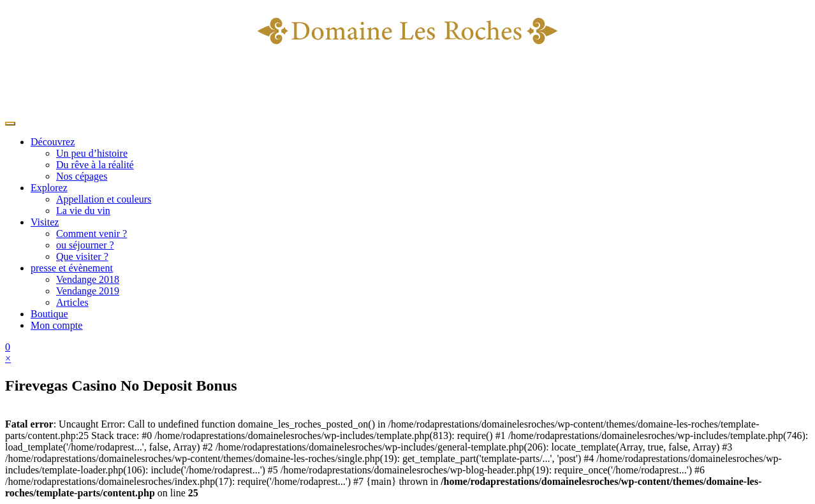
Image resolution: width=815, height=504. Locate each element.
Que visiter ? (82, 256)
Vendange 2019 (88, 291)
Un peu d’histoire (92, 153)
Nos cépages (82, 176)
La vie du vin (83, 211)
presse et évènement (72, 268)
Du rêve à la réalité (95, 165)
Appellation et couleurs (104, 199)
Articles (72, 302)
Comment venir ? (92, 234)
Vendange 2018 (88, 279)
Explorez (49, 188)
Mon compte (56, 325)
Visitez (45, 222)
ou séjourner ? (85, 245)
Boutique (49, 314)
